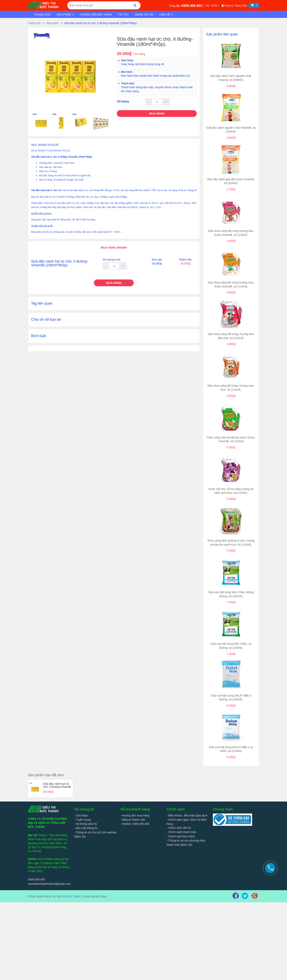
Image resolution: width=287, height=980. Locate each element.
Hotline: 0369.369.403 (135, 824)
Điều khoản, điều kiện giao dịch (187, 815)
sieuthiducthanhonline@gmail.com (49, 884)
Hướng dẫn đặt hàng (96, 15)
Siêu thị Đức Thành (68, 896)
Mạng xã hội (144, 15)
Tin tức (123, 15)
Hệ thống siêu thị (86, 824)
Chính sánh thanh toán (182, 832)
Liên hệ (166, 15)
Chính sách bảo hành (181, 836)
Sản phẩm (65, 15)
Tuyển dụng (82, 820)
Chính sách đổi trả (179, 828)
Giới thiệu (81, 815)
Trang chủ (42, 15)
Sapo (104, 896)
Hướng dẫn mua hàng (135, 815)
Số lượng (123, 101)
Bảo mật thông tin (86, 828)
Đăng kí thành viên (133, 820)
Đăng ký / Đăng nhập (235, 6)
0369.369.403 (192, 6)
